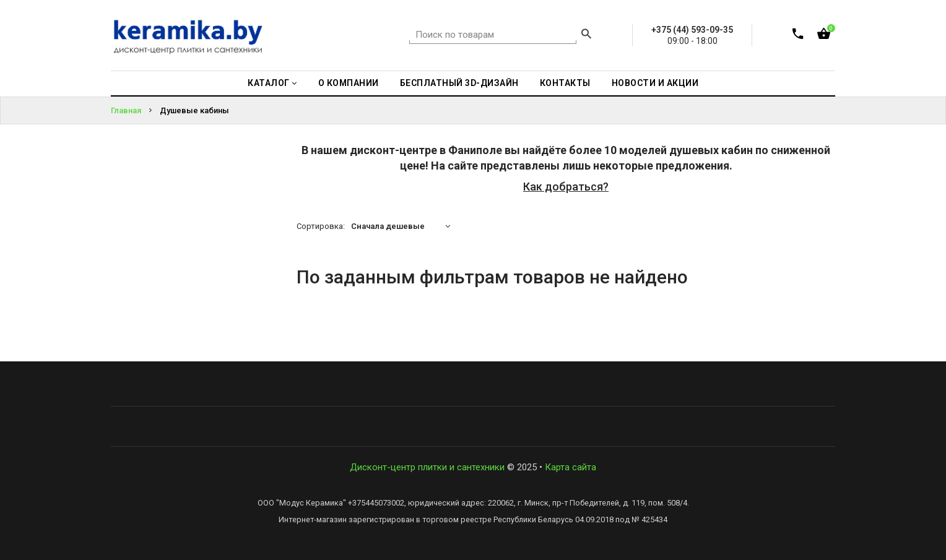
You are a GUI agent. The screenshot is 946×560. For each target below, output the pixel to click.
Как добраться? (566, 187)
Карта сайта (571, 467)
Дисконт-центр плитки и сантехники (427, 467)
